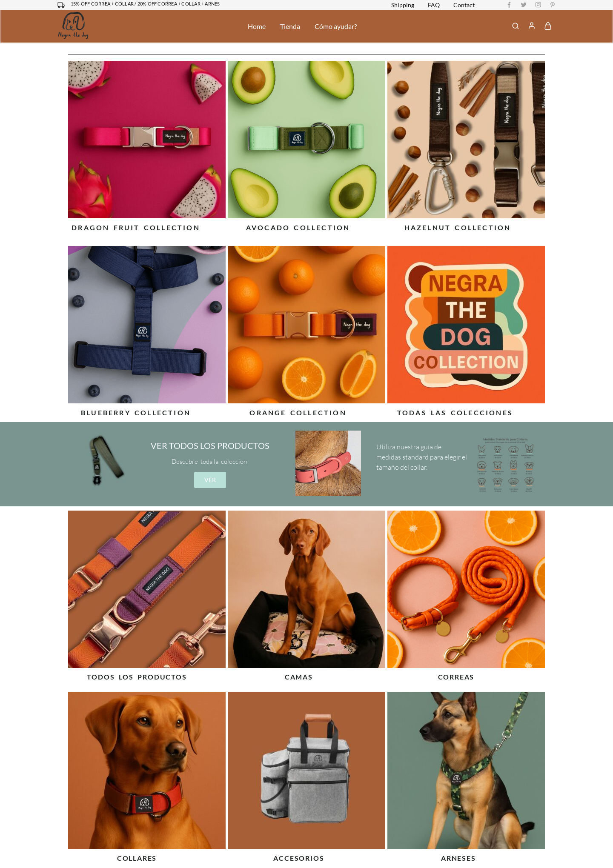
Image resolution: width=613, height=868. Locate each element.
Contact (464, 5)
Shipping (403, 5)
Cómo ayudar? (336, 26)
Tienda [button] (290, 26)
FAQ (434, 5)
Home (257, 26)
